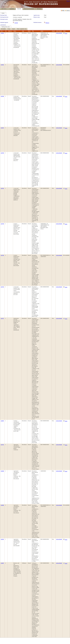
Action (42, 31)
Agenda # (10, 31)
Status (29, 31)
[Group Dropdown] (9, 29)
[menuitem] (3, 29)
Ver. (6, 31)
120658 (2, 471)
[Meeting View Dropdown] (22, 29)
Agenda (16, 23)
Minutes (47, 23)
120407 (2, 563)
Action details (59, 33)
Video (66, 33)
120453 (2, 539)
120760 (2, 153)
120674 (2, 128)
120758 (2, 224)
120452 (2, 33)
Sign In (68, 1)
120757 (2, 318)
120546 (2, 96)
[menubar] (14, 29)
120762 (2, 188)
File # (2, 31)
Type (23, 31)
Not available (66, 65)
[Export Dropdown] (14, 29)
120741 (2, 445)
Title (33, 31)
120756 (2, 287)
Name (15, 31)
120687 (2, 421)
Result (53, 31)
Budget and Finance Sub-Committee (21, 15)
